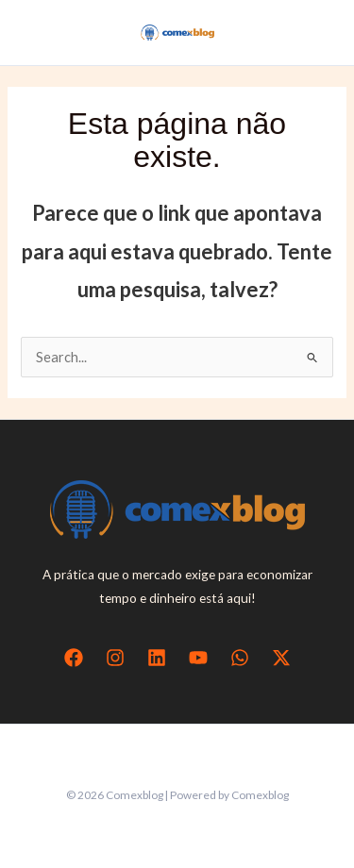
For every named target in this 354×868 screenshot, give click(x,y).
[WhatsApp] (240, 658)
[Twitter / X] (281, 658)
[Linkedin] (157, 658)
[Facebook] (74, 658)
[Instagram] (115, 658)
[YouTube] (198, 658)
